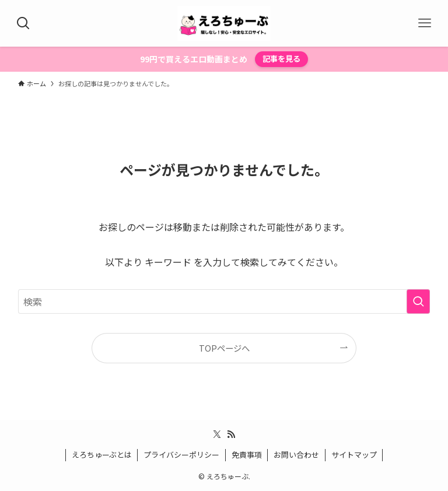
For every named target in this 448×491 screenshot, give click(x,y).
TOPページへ (224, 348)
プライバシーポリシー (181, 455)
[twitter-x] (217, 434)
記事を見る (281, 59)
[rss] (231, 434)
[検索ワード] (224, 301)
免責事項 (247, 455)
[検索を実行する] (418, 301)
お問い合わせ (296, 455)
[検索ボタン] (23, 23)
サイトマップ (354, 455)
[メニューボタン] (425, 23)
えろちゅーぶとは (102, 455)
